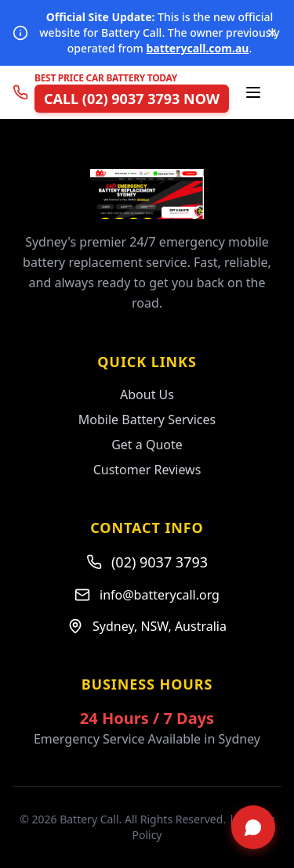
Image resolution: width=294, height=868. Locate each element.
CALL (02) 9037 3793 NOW (132, 99)
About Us (147, 394)
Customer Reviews (147, 470)
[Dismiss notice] (272, 33)
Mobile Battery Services (147, 420)
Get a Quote (147, 445)
